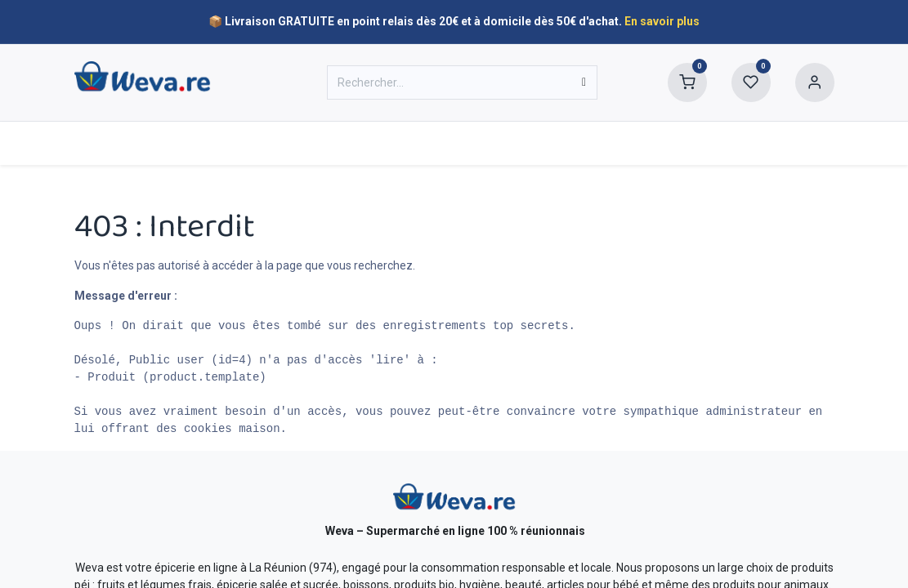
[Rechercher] (584, 82)
